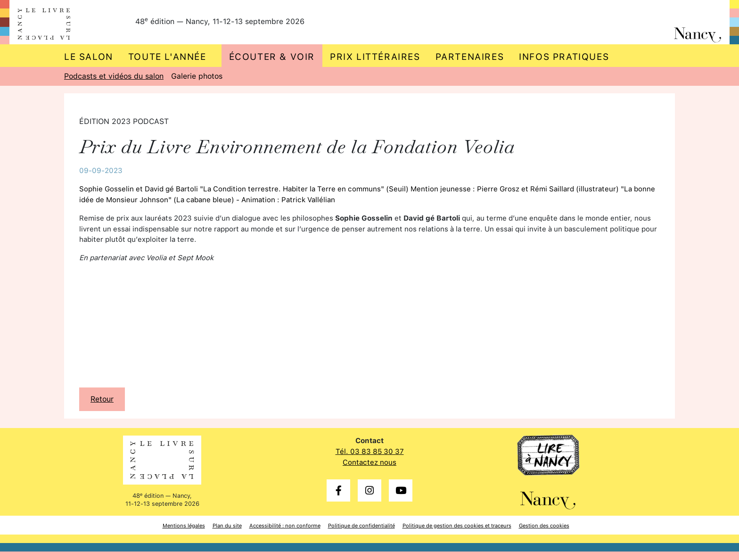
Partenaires (470, 57)
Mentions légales (184, 526)
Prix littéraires (375, 57)
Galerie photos (197, 76)
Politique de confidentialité (361, 526)
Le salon (89, 57)
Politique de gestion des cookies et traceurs (457, 526)
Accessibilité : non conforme (285, 526)
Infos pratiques (564, 57)
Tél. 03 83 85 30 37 (370, 452)
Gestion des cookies (544, 526)
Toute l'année (167, 57)
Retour (102, 399)
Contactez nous (369, 462)
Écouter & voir (272, 57)
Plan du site (227, 526)
